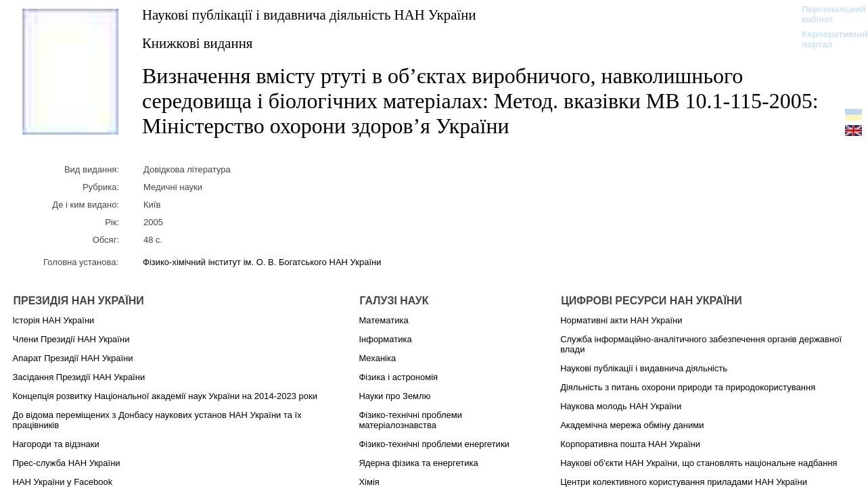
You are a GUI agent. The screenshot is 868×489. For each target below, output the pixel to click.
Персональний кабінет (827, 14)
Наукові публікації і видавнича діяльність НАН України (309, 15)
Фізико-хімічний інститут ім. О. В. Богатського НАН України (262, 262)
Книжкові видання (197, 43)
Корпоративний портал (827, 39)
